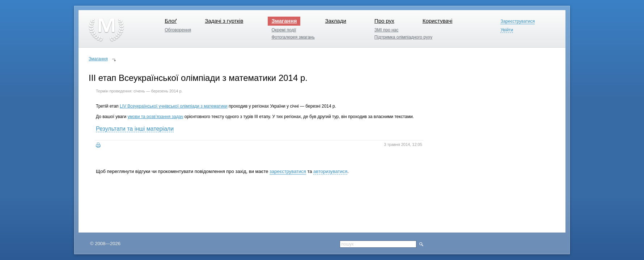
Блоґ (171, 21)
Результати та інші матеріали (135, 129)
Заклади (335, 21)
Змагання (284, 21)
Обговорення (178, 30)
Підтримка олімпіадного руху (403, 37)
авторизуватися (330, 171)
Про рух (384, 21)
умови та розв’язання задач (155, 117)
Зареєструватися (518, 21)
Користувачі (438, 21)
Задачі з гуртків (224, 21)
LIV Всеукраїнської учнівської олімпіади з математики (174, 106)
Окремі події (284, 30)
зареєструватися (288, 171)
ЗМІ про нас (386, 30)
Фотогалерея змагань (293, 37)
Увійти (507, 30)
